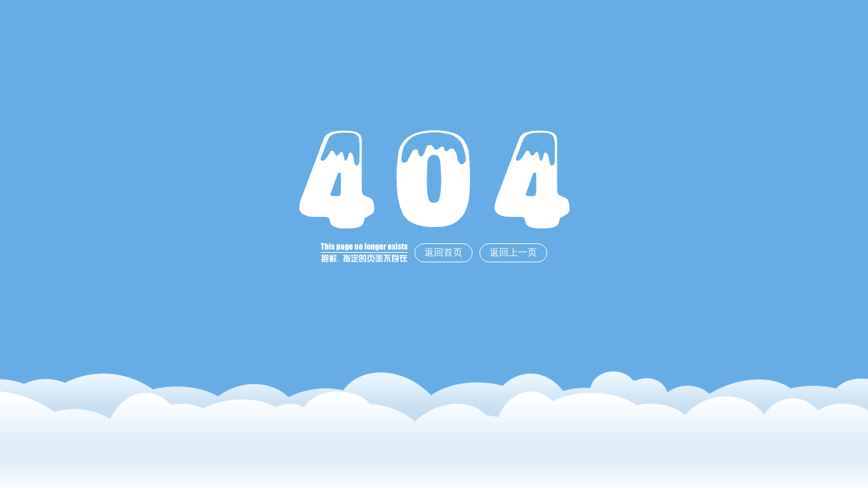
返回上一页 (513, 252)
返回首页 (443, 252)
